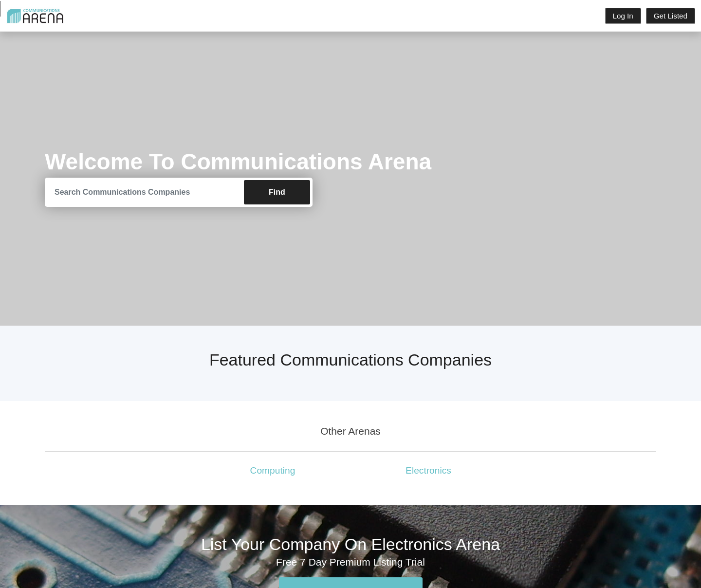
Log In (623, 16)
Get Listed (671, 16)
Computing (273, 470)
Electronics (428, 470)
